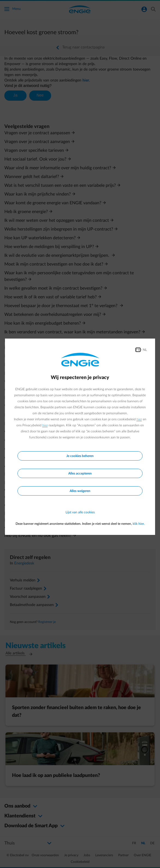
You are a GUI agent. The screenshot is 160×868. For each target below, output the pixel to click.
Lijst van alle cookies (80, 512)
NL (145, 350)
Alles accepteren (80, 473)
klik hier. (139, 524)
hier (139, 419)
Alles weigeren (80, 491)
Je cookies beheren (80, 456)
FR (138, 350)
